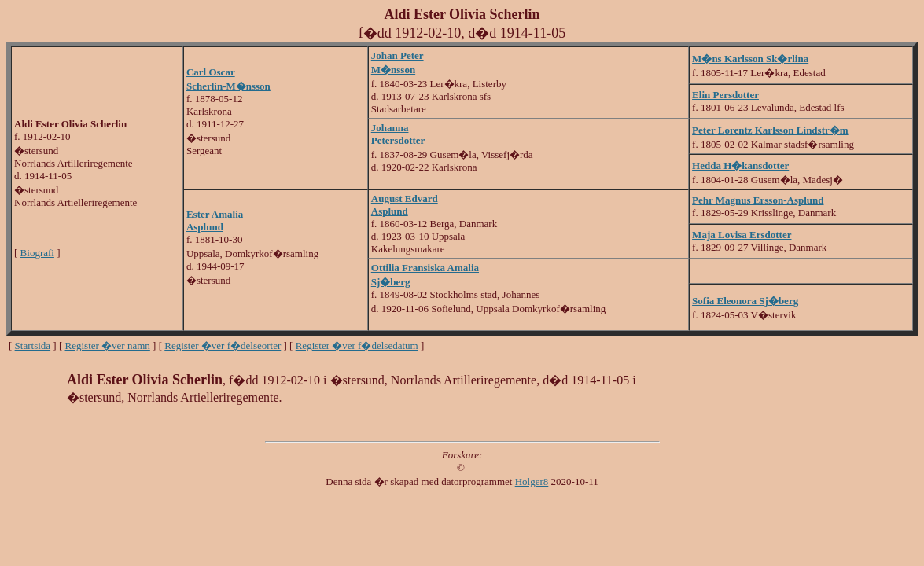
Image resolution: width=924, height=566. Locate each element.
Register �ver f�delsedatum (357, 345)
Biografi (37, 253)
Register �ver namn (108, 345)
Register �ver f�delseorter (223, 345)
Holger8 (532, 481)
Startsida (33, 345)
